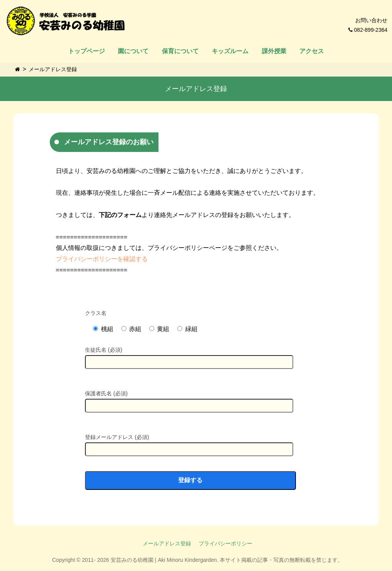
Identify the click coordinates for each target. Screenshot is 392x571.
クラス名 (96, 313)
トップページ (87, 51)
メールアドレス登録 (53, 69)
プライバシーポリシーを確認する (102, 259)
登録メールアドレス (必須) (189, 443)
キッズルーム (230, 51)
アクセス (312, 51)
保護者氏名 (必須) (189, 399)
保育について (180, 51)
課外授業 (274, 51)
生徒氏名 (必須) (189, 356)
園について (133, 51)
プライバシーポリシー (225, 543)
